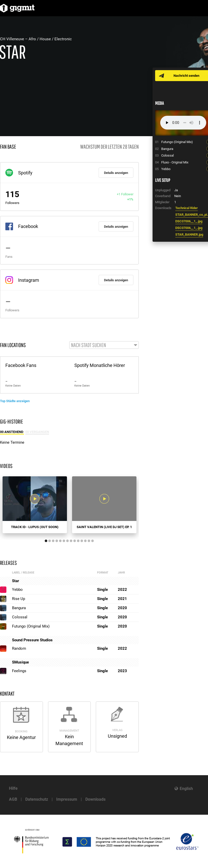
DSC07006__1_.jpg (189, 221)
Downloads (95, 799)
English (186, 789)
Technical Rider (187, 208)
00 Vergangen (37, 432)
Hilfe (13, 788)
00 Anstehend (12, 432)
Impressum (67, 799)
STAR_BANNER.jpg (189, 234)
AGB (13, 799)
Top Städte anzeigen (15, 401)
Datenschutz (37, 799)
